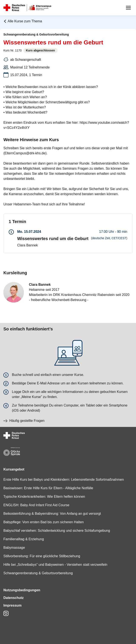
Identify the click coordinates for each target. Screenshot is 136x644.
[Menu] (128, 8)
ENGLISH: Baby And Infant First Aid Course (36, 505)
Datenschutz (13, 598)
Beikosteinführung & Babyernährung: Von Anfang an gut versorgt (52, 514)
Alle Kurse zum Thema (23, 21)
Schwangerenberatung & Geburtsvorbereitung (38, 573)
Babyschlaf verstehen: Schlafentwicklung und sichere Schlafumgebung (57, 531)
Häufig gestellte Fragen (24, 421)
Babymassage (14, 548)
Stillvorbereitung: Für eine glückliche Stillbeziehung (42, 556)
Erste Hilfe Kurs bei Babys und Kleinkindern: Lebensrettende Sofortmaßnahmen (64, 480)
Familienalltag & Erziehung (24, 539)
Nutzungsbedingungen (22, 590)
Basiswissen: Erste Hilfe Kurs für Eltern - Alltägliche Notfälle (48, 488)
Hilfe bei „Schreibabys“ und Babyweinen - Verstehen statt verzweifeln (55, 565)
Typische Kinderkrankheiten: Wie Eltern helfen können (44, 497)
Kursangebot (14, 469)
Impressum (12, 605)
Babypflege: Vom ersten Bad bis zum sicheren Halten (44, 522)
